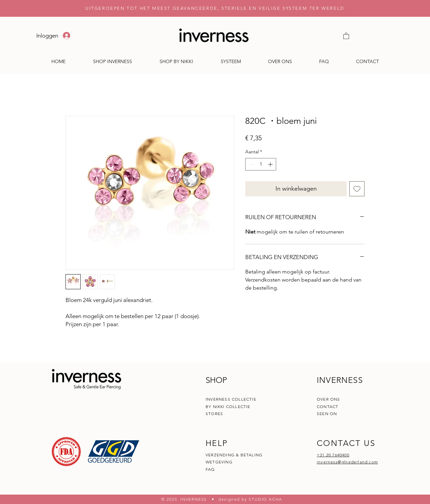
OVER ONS (329, 399)
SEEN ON (327, 414)
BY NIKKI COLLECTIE (228, 407)
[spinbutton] (261, 164)
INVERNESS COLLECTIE (231, 399)
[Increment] (271, 164)
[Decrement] (250, 164)
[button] (346, 36)
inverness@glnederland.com (347, 462)
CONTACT (328, 407)
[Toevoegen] (357, 189)
